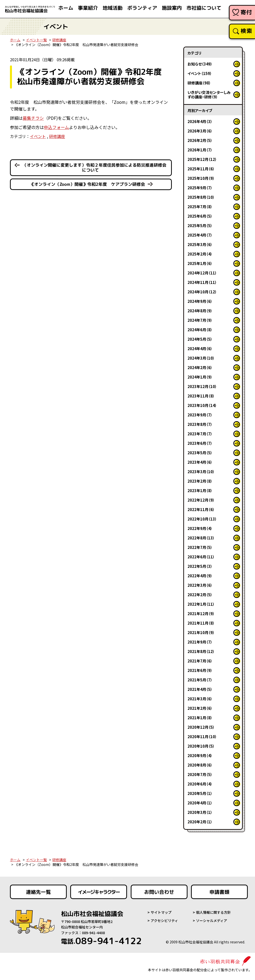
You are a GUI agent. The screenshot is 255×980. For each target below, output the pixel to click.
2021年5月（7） (200, 680)
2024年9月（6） (200, 301)
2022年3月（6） (200, 585)
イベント (38, 136)
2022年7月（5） (200, 547)
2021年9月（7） (200, 642)
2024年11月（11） (202, 282)
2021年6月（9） (200, 670)
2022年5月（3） (200, 566)
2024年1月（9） (200, 377)
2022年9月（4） (200, 528)
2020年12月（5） (201, 727)
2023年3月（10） (201, 472)
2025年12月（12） (202, 159)
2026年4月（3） (200, 121)
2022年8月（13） (201, 538)
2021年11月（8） (201, 623)
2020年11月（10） (202, 737)
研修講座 (59, 40)
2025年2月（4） (200, 254)
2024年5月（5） (200, 339)
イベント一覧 (36, 40)
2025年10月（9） (201, 178)
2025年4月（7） (200, 235)
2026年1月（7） (200, 150)
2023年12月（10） (202, 386)
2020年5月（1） (200, 793)
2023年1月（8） (200, 490)
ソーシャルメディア (212, 920)
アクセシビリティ (164, 920)
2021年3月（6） (200, 699)
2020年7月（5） (200, 774)
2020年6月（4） (200, 784)
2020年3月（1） (200, 812)
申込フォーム (56, 127)
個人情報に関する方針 (213, 912)
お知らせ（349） (200, 64)
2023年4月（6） (200, 462)
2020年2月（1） (200, 822)
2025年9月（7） (200, 188)
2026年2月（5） (200, 140)
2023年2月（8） (200, 481)
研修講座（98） (199, 83)
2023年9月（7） (200, 415)
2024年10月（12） (202, 292)
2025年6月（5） (200, 216)
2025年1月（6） (200, 263)
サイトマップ (161, 912)
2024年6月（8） (200, 330)
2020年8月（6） (200, 765)
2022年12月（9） (201, 500)
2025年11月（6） (201, 169)
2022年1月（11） (201, 604)
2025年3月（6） (200, 244)
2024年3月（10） (201, 358)
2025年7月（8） (200, 207)
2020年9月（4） (200, 755)
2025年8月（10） (201, 197)
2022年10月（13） (202, 519)
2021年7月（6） (200, 661)
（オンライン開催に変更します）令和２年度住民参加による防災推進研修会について (94, 168)
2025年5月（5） (200, 226)
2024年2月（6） (200, 367)
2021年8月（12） (201, 651)
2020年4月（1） (200, 803)
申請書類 (219, 892)
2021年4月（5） (200, 689)
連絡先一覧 (38, 892)
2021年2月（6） (200, 708)
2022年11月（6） (201, 509)
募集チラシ (33, 118)
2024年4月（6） (200, 349)
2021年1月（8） (200, 718)
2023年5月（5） (200, 453)
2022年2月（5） (200, 595)
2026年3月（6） (200, 131)
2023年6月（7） (200, 443)
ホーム (15, 40)
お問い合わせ (159, 892)
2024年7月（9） (200, 320)
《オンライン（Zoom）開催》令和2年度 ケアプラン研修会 (87, 184)
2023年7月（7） (200, 434)
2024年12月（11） (202, 273)
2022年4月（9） (200, 576)
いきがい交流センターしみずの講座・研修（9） (209, 95)
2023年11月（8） (201, 396)
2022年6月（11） (201, 557)
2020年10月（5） (201, 746)
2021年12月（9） (201, 614)
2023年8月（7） (200, 424)
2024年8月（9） (200, 311)
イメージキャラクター (99, 892)
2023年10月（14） (202, 405)
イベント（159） (200, 73)
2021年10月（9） (201, 632)
